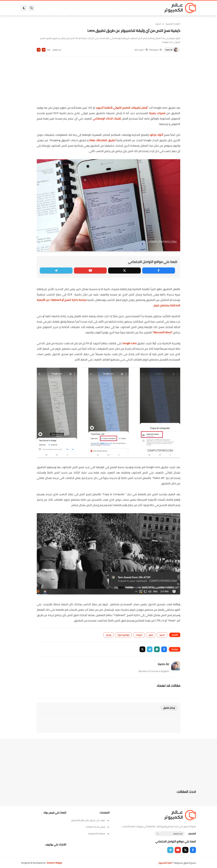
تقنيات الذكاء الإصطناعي (107, 119)
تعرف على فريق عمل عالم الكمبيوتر (90, 820)
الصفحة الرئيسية (173, 24)
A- (39, 50)
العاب (85, 8)
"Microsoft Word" (162, 332)
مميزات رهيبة (157, 113)
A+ (44, 50)
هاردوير (45, 8)
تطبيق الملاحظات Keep (102, 140)
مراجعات (56, 8)
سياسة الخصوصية (99, 833)
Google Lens (129, 343)
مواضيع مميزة (123, 635)
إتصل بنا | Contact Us (98, 827)
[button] (164, 649)
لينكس (95, 8)
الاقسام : (192, 834)
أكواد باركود (156, 135)
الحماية (105, 8)
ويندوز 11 (129, 8)
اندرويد (76, 8)
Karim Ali (169, 50)
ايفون (66, 8)
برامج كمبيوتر (153, 8)
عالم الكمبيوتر (165, 863)
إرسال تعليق (169, 708)
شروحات (139, 635)
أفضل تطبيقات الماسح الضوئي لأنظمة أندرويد (122, 108)
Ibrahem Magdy (54, 863)
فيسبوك (116, 8)
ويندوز (140, 8)
